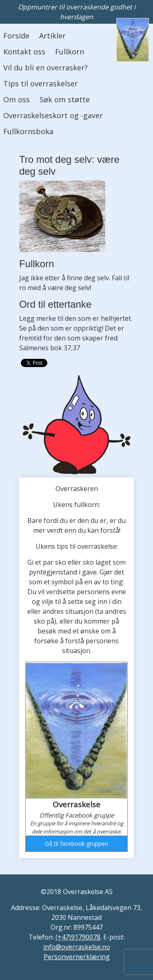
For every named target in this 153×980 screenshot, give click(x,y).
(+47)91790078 (78, 937)
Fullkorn (70, 52)
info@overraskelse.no (77, 947)
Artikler (52, 36)
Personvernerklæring (77, 957)
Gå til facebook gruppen (76, 844)
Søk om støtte (65, 99)
